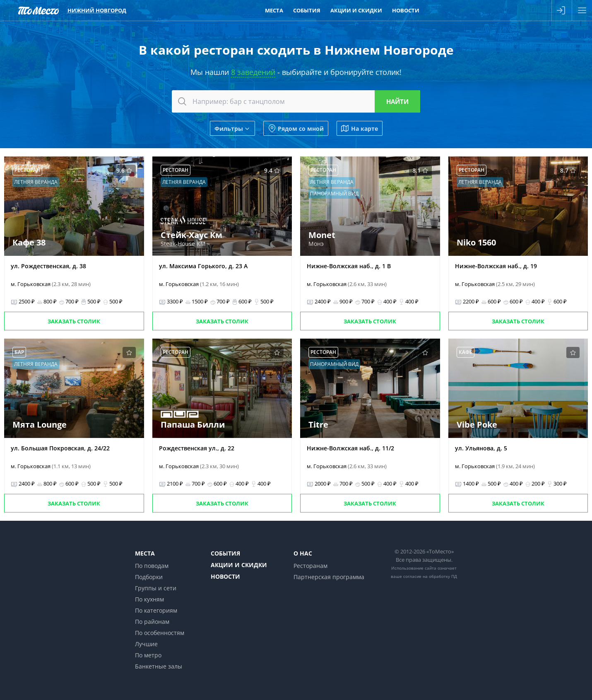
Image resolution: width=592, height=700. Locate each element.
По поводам (152, 566)
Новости (225, 576)
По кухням (149, 599)
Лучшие (146, 644)
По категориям (156, 610)
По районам (152, 622)
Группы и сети (156, 588)
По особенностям (160, 633)
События (225, 553)
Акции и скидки (239, 565)
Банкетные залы (159, 666)
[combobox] (296, 101)
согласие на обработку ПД (430, 576)
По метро (148, 655)
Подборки (149, 577)
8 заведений (253, 72)
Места (145, 553)
